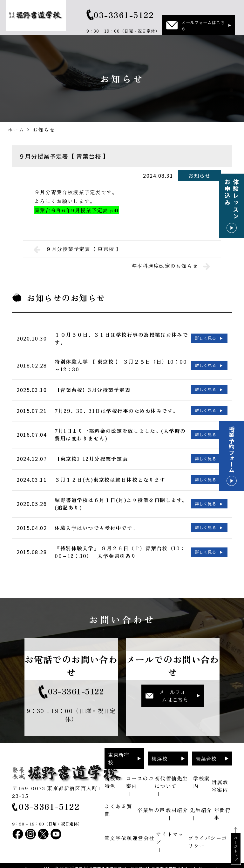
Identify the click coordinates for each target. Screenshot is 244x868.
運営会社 (144, 832)
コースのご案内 (140, 777)
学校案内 (202, 777)
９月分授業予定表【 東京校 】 (78, 249)
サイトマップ (170, 832)
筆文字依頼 (119, 832)
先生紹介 (201, 805)
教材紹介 (177, 805)
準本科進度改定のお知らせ (171, 266)
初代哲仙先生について (171, 777)
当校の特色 (113, 777)
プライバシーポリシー (208, 836)
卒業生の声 (151, 805)
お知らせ (200, 176)
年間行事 (223, 808)
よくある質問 (119, 805)
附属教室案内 (220, 780)
